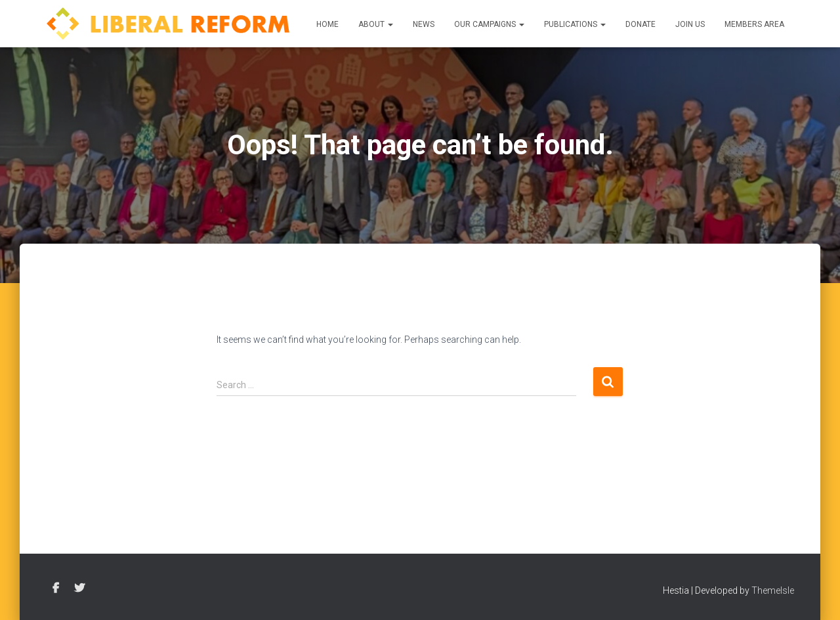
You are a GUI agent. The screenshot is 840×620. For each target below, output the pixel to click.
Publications (575, 24)
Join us (690, 24)
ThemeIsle (773, 590)
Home (327, 24)
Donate (640, 24)
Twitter (79, 588)
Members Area (754, 24)
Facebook (56, 588)
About (376, 24)
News (424, 24)
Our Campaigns (489, 24)
